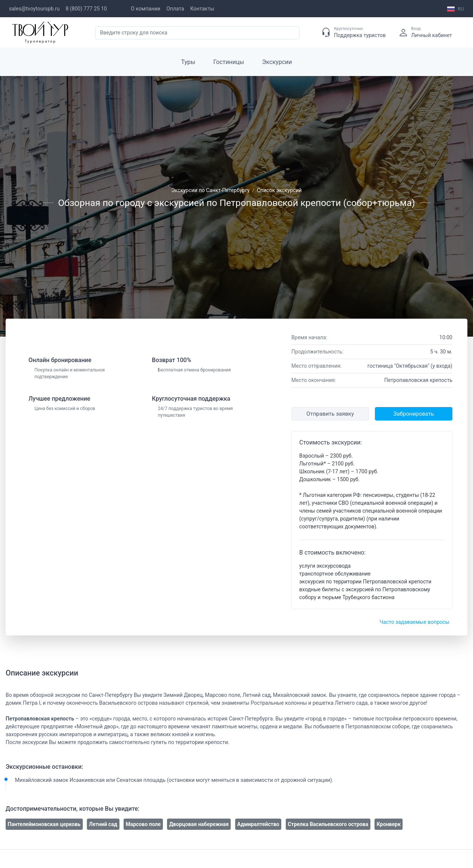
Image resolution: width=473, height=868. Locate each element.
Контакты (202, 9)
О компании (145, 9)
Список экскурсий (279, 190)
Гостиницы (229, 62)
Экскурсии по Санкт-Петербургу (210, 190)
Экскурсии (277, 62)
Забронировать (413, 414)
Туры (188, 62)
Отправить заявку (330, 414)
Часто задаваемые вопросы (414, 622)
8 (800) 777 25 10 (86, 9)
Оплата (175, 9)
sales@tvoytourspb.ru (34, 9)
